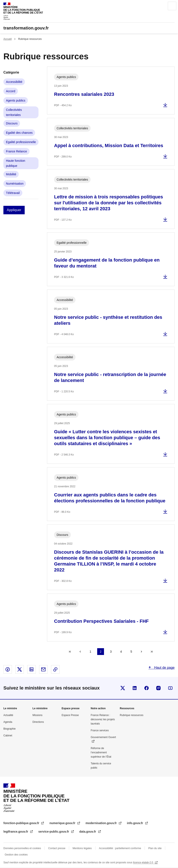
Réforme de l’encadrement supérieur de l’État (101, 752)
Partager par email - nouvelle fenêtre (43, 669)
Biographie (9, 729)
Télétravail (13, 193)
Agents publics (16, 100)
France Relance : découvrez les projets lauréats (103, 719)
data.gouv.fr (88, 832)
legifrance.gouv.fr (16, 832)
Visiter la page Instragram (158, 688)
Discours (12, 123)
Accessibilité (14, 82)
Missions (38, 715)
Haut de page (164, 668)
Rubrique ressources (132, 715)
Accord (11, 91)
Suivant (141, 652)
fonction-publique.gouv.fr (22, 823)
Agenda (8, 722)
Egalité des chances (19, 133)
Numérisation (15, 184)
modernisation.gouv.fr (102, 823)
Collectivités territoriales (14, 112)
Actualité (8, 715)
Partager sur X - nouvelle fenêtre (20, 669)
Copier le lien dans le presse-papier (55, 669)
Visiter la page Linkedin (135, 688)
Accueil (8, 39)
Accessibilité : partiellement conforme (120, 848)
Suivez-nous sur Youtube (170, 688)
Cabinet (8, 736)
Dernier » (152, 652)
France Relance (16, 151)
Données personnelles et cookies (22, 848)
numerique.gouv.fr (63, 823)
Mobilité (11, 174)
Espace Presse (70, 715)
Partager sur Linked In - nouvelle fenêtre (31, 669)
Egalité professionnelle (21, 142)
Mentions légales (82, 848)
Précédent (80, 652)
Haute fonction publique (16, 163)
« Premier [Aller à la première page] (70, 652)
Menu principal (172, 6)
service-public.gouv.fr (54, 832)
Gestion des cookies (16, 855)
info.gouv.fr (135, 823)
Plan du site (155, 848)
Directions (38, 722)
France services (100, 730)
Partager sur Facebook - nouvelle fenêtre (8, 669)
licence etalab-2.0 (143, 862)
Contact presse (57, 848)
